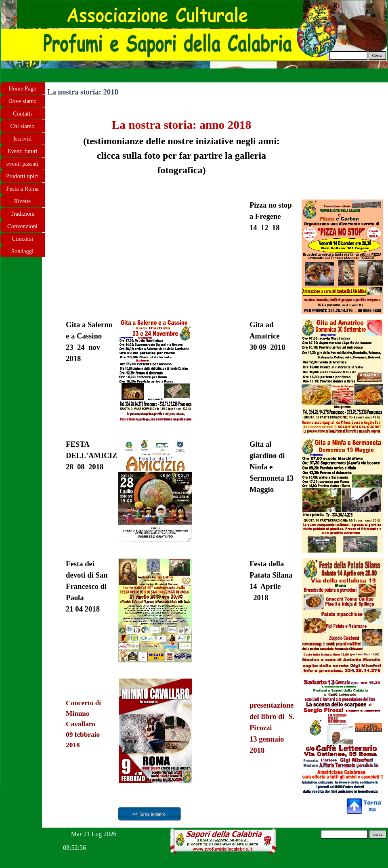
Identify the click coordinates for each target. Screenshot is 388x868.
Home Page (23, 88)
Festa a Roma (23, 189)
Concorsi (22, 239)
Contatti (22, 113)
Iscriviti (23, 139)
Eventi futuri (22, 151)
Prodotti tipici (22, 176)
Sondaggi (22, 251)
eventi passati (22, 164)
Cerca (377, 56)
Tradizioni (22, 214)
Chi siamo (23, 126)
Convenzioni (22, 226)
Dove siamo (22, 101)
